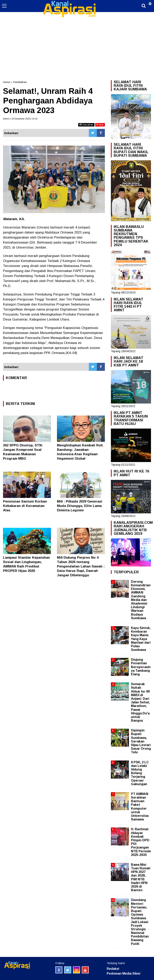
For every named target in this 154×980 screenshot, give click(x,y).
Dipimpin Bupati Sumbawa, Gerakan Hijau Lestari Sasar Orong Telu (141, 741)
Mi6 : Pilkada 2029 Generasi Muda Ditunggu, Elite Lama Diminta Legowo (80, 506)
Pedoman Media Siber (124, 973)
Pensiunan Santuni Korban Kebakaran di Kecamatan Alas (25, 506)
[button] (150, 2)
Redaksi (113, 969)
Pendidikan (20, 82)
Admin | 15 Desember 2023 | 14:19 (20, 119)
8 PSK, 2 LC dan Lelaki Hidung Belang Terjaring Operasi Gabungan (140, 773)
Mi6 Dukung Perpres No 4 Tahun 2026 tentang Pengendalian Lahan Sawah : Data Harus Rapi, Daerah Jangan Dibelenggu (81, 566)
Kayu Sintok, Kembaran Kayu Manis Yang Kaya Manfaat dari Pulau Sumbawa (141, 639)
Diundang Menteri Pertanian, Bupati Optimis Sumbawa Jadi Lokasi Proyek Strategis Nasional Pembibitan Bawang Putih (140, 922)
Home (7, 82)
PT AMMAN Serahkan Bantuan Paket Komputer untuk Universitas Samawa (140, 807)
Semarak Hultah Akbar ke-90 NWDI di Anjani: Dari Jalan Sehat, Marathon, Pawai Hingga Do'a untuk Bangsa (140, 702)
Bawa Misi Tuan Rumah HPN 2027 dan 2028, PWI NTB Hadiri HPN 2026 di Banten (141, 877)
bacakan (86, 125)
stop (100, 125)
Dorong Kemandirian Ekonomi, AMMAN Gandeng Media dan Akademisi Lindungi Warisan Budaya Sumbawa (141, 600)
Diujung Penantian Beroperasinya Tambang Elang (141, 667)
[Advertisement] (77, 30)
